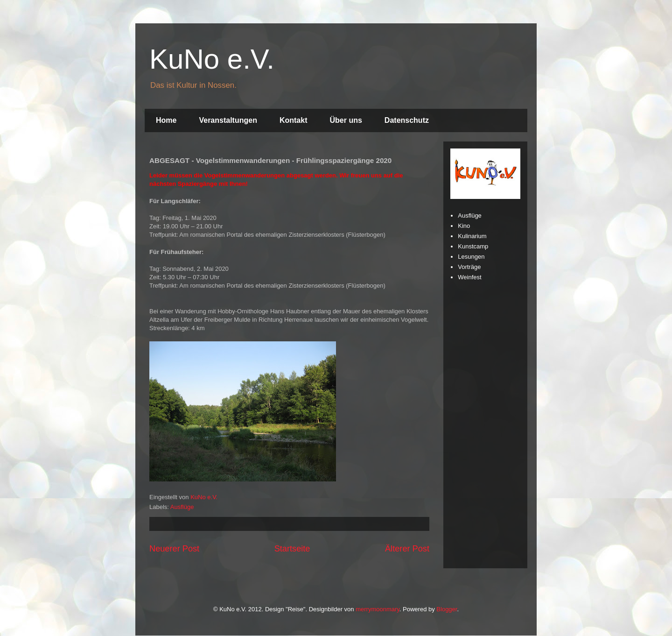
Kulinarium (472, 236)
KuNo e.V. (212, 59)
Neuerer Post (174, 549)
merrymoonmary (378, 609)
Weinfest (469, 277)
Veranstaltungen (228, 120)
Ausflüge (182, 507)
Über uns (346, 120)
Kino (464, 226)
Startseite (292, 549)
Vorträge (469, 267)
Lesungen (471, 257)
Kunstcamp (473, 246)
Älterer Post (407, 549)
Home (166, 120)
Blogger (447, 609)
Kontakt (294, 120)
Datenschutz (407, 120)
